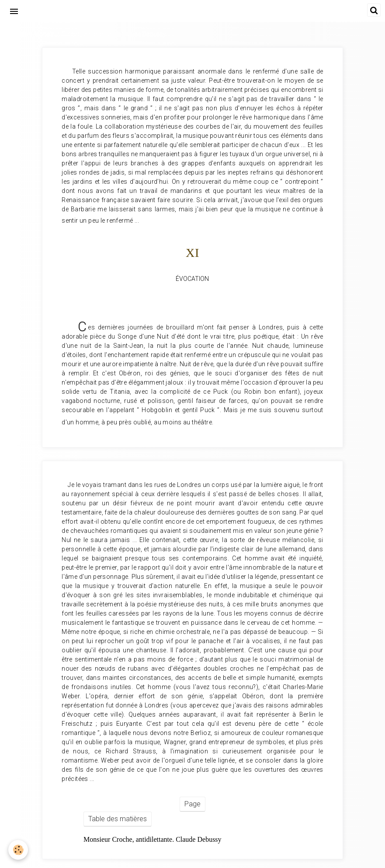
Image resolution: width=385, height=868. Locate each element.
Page (192, 804)
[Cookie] (19, 850)
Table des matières (118, 819)
